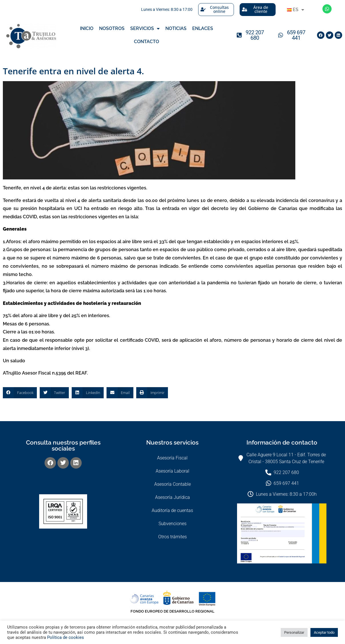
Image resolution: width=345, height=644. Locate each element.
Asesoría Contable (172, 484)
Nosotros (112, 28)
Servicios (145, 29)
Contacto (147, 42)
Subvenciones (172, 524)
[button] (20, 393)
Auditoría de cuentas (172, 510)
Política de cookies (66, 637)
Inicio (87, 28)
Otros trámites (172, 537)
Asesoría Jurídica (172, 497)
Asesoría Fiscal (172, 458)
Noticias (176, 28)
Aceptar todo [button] (324, 632)
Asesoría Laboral (172, 471)
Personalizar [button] (294, 632)
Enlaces (203, 28)
